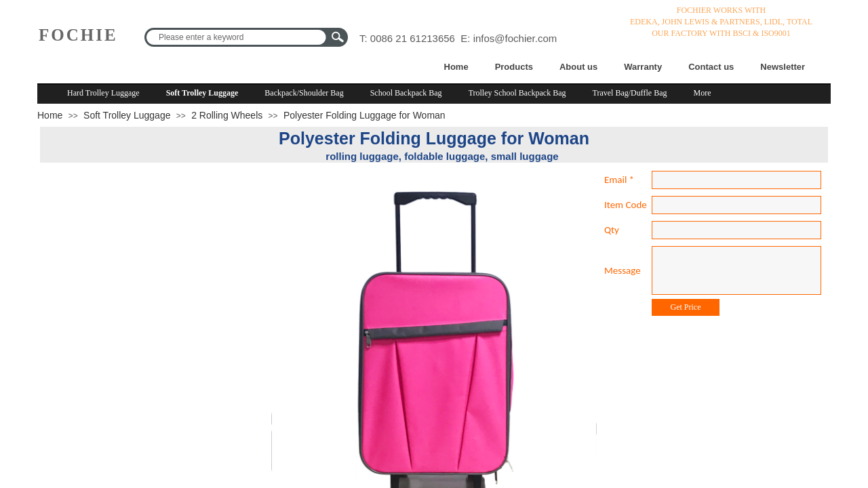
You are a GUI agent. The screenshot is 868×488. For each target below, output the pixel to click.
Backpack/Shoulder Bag (304, 93)
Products (514, 67)
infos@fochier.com (515, 38)
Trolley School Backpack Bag (517, 93)
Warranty (643, 67)
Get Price (686, 307)
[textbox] (237, 37)
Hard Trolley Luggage (103, 93)
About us (578, 67)
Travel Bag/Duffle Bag (630, 93)
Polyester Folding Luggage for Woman (364, 115)
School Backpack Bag (406, 93)
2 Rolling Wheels (227, 115)
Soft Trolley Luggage (202, 93)
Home (456, 67)
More (703, 93)
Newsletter (783, 67)
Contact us (711, 67)
